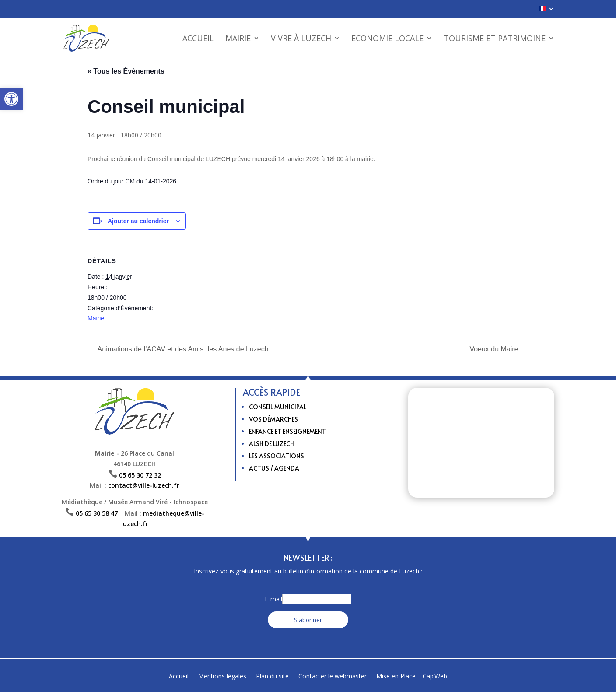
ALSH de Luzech (271, 444)
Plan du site (272, 677)
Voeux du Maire (495, 349)
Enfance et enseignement (287, 431)
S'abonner (308, 620)
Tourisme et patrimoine (495, 39)
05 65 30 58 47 (100, 513)
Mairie (238, 39)
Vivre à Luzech (301, 39)
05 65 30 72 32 (140, 475)
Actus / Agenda (274, 468)
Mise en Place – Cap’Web (412, 677)
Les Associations (276, 456)
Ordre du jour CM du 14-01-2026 (132, 181)
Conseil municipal (278, 407)
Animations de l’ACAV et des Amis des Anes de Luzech (182, 349)
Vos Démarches (273, 419)
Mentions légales (222, 677)
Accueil (198, 39)
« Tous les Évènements (126, 71)
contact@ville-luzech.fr (144, 485)
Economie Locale (387, 39)
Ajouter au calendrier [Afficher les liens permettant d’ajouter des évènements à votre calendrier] (138, 221)
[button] (11, 99)
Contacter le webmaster (332, 677)
